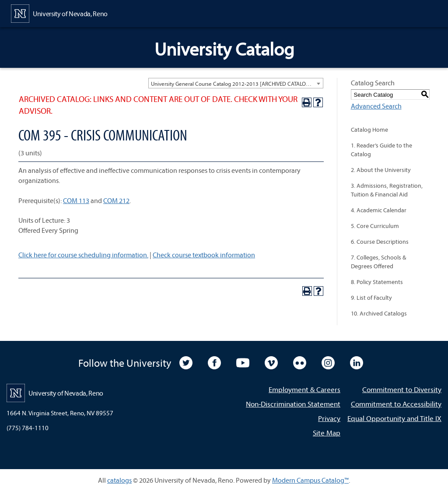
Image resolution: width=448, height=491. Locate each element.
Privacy (329, 418)
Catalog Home (369, 130)
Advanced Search (376, 106)
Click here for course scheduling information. (83, 255)
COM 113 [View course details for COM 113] (76, 200)
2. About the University (381, 170)
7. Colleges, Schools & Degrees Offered (378, 262)
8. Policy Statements (377, 282)
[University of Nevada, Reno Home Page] (59, 13)
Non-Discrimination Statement (293, 404)
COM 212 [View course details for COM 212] (116, 200)
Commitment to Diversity (402, 389)
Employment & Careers (304, 389)
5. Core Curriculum (375, 226)
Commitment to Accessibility (396, 404)
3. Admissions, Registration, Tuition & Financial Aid (387, 190)
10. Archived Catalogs (379, 313)
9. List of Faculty (371, 298)
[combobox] (236, 83)
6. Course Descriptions (380, 242)
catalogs (119, 480)
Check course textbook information (204, 255)
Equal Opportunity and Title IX (394, 418)
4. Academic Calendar (379, 210)
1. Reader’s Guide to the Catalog (381, 150)
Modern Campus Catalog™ (310, 480)
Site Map (327, 433)
